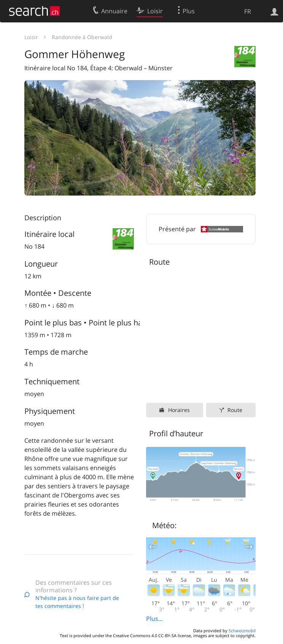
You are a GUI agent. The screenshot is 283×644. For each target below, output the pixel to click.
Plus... (154, 619)
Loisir (31, 37)
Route (235, 410)
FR (248, 11)
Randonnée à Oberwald (82, 37)
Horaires (179, 410)
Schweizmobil (242, 631)
